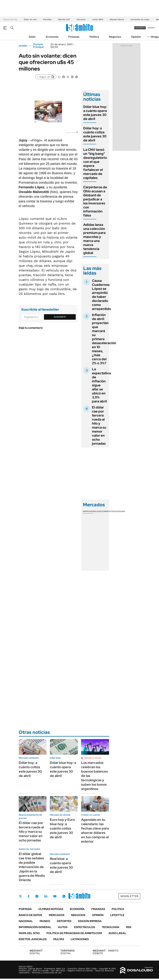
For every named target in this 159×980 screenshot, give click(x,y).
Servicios (81, 19)
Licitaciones (80, 939)
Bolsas (97, 511)
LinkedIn (46, 896)
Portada (25, 909)
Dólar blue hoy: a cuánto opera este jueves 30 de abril (95, 113)
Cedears (120, 511)
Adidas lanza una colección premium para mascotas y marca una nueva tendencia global (94, 239)
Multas (59, 939)
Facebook (29, 896)
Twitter (20, 896)
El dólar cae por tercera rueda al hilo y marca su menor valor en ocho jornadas (99, 425)
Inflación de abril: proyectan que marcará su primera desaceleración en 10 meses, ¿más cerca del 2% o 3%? (104, 339)
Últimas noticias (51, 909)
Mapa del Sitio (29, 933)
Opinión (136, 37)
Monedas (88, 511)
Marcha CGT (64, 19)
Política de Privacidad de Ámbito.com (74, 933)
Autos (63, 927)
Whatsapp (64, 896)
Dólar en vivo (30, 19)
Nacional (26, 921)
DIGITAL (37, 952)
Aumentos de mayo (140, 19)
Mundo (45, 921)
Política (94, 37)
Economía (52, 37)
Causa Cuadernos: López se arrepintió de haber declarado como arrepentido (101, 295)
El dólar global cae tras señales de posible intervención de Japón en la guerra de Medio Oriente (32, 867)
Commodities (108, 511)
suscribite (140, 28)
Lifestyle (117, 915)
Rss (129, 927)
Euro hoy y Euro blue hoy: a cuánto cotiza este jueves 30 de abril (62, 828)
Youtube (55, 896)
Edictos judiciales (33, 939)
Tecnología (111, 927)
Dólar (32, 37)
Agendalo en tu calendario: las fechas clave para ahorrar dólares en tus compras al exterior (95, 831)
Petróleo (47, 19)
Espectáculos (85, 927)
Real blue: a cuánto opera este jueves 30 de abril (61, 865)
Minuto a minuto (93, 758)
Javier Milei (98, 19)
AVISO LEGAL (117, 933)
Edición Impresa (90, 921)
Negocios (115, 37)
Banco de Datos (30, 915)
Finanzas (74, 37)
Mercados (57, 915)
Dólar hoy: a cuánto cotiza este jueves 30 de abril (95, 134)
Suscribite (60, 317)
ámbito (23, 46)
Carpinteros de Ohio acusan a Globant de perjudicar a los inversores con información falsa (95, 201)
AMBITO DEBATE (105, 952)
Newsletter (129, 896)
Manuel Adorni (117, 19)
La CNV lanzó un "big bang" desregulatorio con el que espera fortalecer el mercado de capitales (95, 164)
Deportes (64, 921)
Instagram (37, 896)
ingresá (151, 28)
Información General (35, 927)
